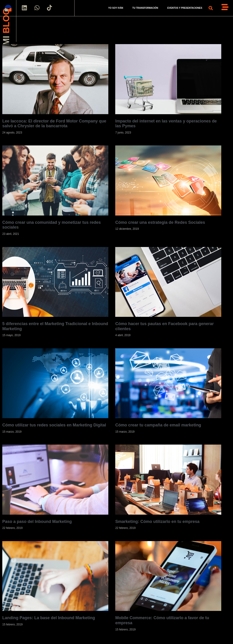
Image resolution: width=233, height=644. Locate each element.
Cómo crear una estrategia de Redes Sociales (160, 222)
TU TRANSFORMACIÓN (145, 8)
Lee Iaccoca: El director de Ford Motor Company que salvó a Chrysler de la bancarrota (54, 124)
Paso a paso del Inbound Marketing (37, 522)
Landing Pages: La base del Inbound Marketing (49, 618)
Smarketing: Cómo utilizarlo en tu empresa (157, 522)
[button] (211, 8)
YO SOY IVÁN (116, 8)
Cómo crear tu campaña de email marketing (158, 425)
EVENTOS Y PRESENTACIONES (185, 8)
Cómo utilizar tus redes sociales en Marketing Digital (54, 425)
